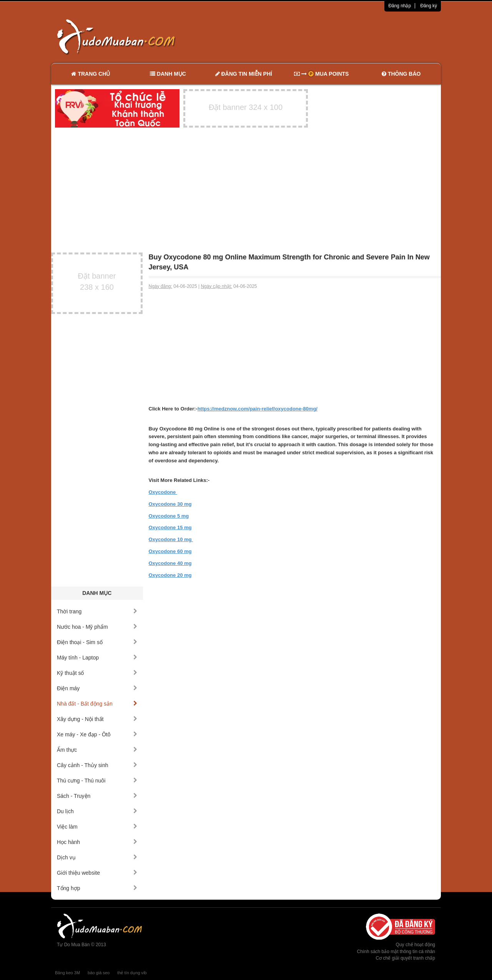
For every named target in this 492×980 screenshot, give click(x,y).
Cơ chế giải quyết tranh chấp (406, 958)
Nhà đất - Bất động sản (97, 704)
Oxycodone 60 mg (170, 551)
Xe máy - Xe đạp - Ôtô (97, 734)
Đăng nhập (400, 6)
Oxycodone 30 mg (170, 504)
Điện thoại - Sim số (97, 642)
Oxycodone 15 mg (170, 527)
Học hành (97, 842)
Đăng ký (429, 6)
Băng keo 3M (67, 973)
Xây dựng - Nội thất (97, 719)
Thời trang (97, 611)
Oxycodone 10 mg (171, 539)
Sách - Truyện (97, 796)
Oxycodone (163, 492)
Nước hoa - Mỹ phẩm (97, 627)
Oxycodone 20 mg (170, 575)
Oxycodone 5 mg (169, 516)
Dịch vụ (97, 857)
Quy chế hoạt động (416, 945)
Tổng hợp (97, 888)
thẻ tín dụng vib (132, 973)
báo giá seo (99, 973)
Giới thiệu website (97, 873)
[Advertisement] (327, 37)
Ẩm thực (97, 750)
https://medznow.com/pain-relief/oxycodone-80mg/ (258, 409)
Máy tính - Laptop (97, 658)
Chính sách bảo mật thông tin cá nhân (396, 952)
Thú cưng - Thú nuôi (97, 781)
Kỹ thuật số (97, 673)
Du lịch (97, 811)
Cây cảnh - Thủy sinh (97, 765)
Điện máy (97, 688)
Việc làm (97, 827)
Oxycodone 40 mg (170, 563)
